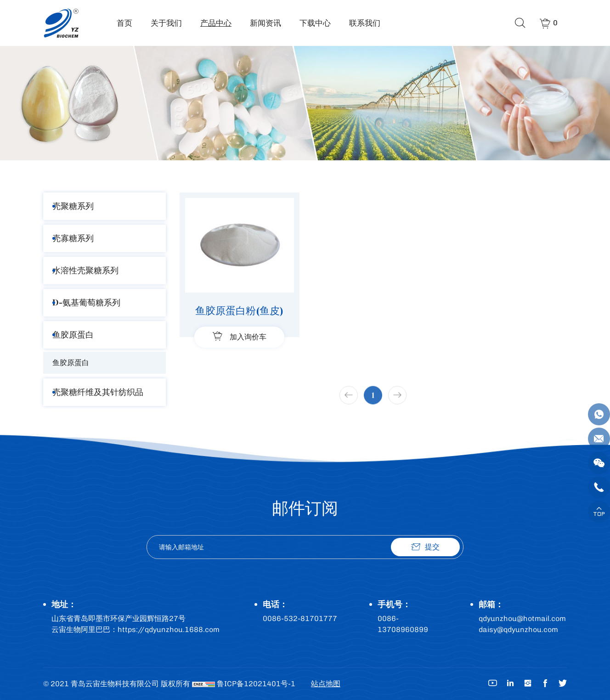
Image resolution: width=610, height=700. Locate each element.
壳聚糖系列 (73, 206)
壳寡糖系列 (73, 238)
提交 (432, 547)
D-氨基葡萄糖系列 (86, 302)
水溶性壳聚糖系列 (85, 270)
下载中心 (315, 23)
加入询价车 (248, 337)
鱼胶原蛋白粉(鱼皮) (239, 310)
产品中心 (216, 23)
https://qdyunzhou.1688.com (169, 629)
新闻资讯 (265, 23)
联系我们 (365, 23)
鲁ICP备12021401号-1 (256, 684)
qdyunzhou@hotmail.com (522, 618)
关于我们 (166, 23)
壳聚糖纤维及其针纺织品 (98, 392)
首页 (124, 23)
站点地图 (326, 684)
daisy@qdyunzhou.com (518, 629)
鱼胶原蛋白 (73, 335)
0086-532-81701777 (300, 618)
